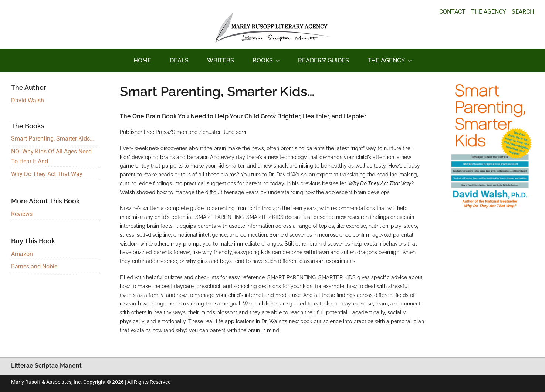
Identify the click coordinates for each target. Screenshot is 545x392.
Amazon (22, 254)
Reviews (22, 214)
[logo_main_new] (272, 15)
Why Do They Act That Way (47, 174)
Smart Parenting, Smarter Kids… (53, 138)
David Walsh (28, 100)
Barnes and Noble (34, 266)
